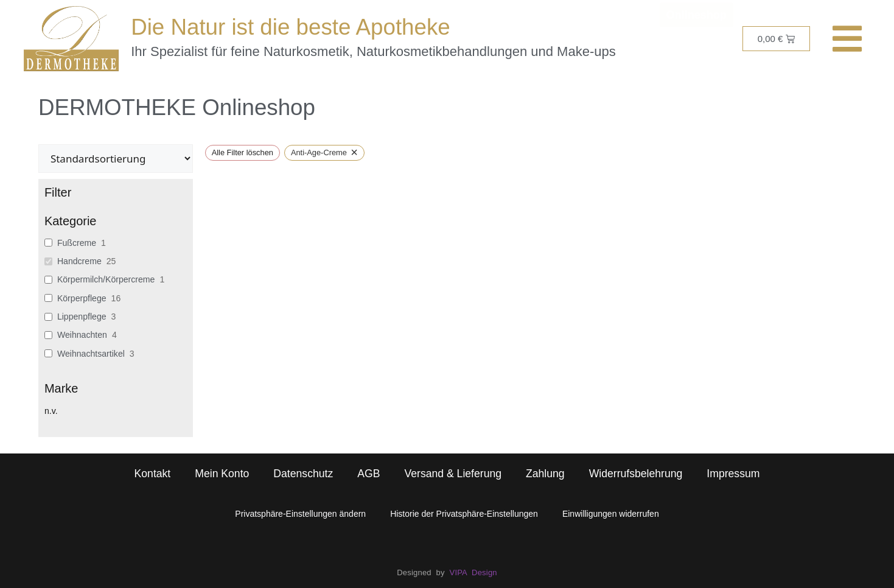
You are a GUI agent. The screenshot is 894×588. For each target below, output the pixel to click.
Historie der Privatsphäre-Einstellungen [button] (464, 514)
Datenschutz (303, 474)
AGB (368, 474)
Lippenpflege (82, 317)
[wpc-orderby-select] (116, 159)
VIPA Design (473, 572)
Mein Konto (222, 474)
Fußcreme (77, 243)
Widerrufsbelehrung (636, 474)
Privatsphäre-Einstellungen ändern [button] (300, 514)
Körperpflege (82, 298)
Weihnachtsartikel (91, 354)
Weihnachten (82, 335)
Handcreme (79, 261)
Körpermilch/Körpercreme (106, 279)
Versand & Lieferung (453, 474)
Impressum (733, 474)
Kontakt (153, 474)
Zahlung (545, 474)
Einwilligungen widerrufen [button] (611, 514)
